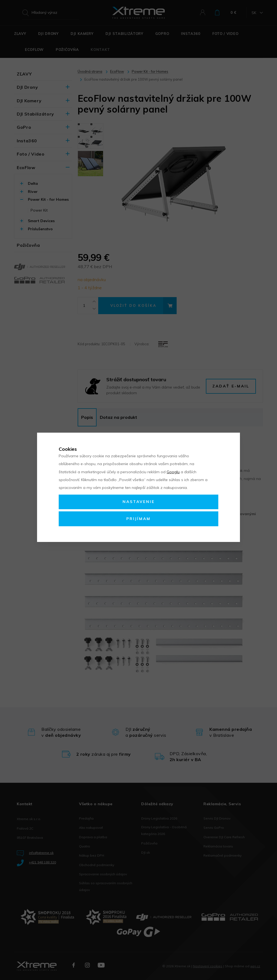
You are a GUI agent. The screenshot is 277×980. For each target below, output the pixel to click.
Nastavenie (139, 502)
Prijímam (138, 519)
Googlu (173, 472)
